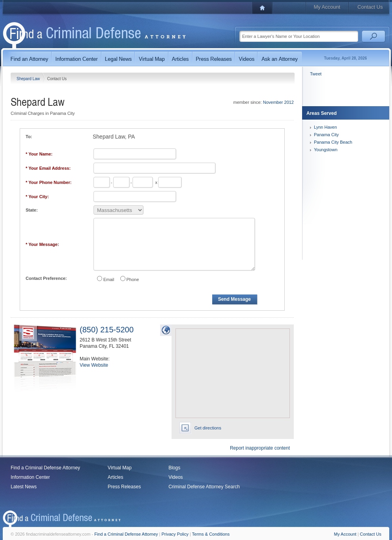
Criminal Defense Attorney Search (204, 487)
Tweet (316, 74)
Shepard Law (29, 79)
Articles (115, 477)
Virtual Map (119, 468)
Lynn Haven (325, 127)
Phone (133, 279)
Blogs (174, 468)
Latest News (24, 487)
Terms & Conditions (211, 534)
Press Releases (124, 487)
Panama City (326, 135)
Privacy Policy (175, 534)
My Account (327, 7)
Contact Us (370, 7)
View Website (94, 365)
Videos (175, 477)
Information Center (30, 477)
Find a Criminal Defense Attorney (45, 468)
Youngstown (326, 150)
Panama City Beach (333, 142)
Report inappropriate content (260, 448)
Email (109, 279)
